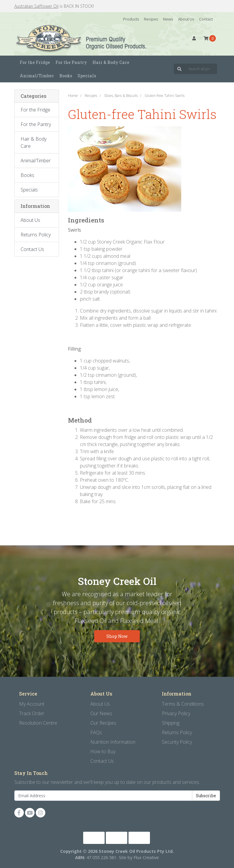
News (168, 19)
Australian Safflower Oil (36, 6)
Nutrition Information (113, 742)
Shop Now (117, 636)
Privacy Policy (176, 713)
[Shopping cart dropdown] (210, 38)
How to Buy (103, 751)
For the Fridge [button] (35, 62)
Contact (206, 19)
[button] (194, 38)
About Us (186, 19)
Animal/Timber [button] (37, 76)
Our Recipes (103, 723)
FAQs (96, 732)
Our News (101, 713)
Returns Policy (36, 235)
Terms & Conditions (183, 704)
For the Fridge (35, 110)
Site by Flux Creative (139, 857)
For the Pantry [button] (71, 62)
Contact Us (32, 249)
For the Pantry (36, 124)
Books (66, 76)
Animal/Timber (36, 161)
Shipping (171, 723)
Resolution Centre (38, 723)
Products (131, 19)
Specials (87, 76)
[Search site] (179, 69)
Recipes (151, 19)
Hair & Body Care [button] (111, 62)
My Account (32, 704)
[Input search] (201, 69)
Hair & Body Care (34, 142)
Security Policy (177, 742)
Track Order (32, 713)
